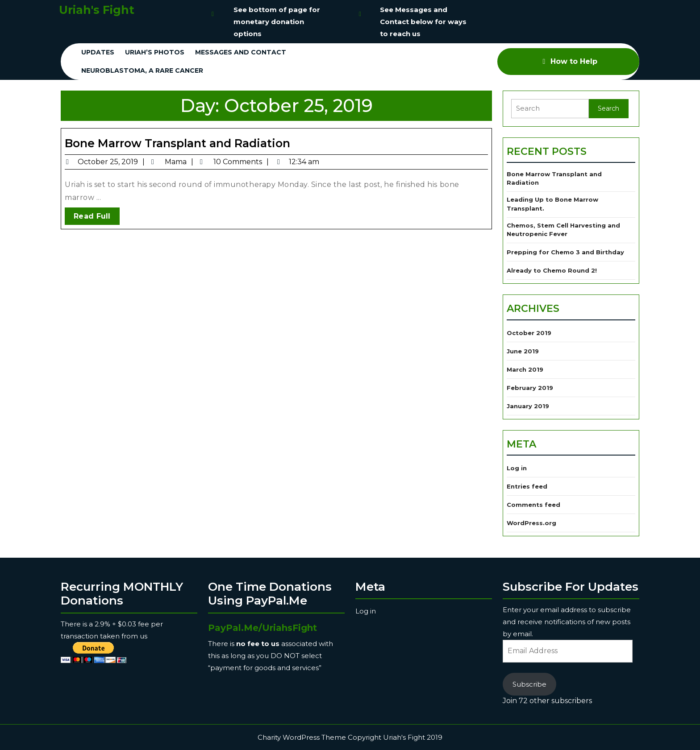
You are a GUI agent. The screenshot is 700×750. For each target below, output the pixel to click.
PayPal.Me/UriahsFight (262, 628)
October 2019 (529, 333)
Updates (98, 52)
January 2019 (528, 406)
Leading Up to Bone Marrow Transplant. (552, 204)
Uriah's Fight (97, 10)
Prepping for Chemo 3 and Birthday (565, 252)
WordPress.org (531, 523)
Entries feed (527, 486)
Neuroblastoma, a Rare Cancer (142, 70)
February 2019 (530, 388)
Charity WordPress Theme (302, 737)
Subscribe (529, 684)
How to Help (569, 61)
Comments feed (533, 505)
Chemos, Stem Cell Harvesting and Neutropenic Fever (563, 230)
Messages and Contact (241, 52)
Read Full (97, 218)
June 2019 (523, 351)
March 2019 (525, 369)
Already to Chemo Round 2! (552, 270)
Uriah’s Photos (155, 52)
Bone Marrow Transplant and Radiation (177, 143)
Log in (517, 468)
